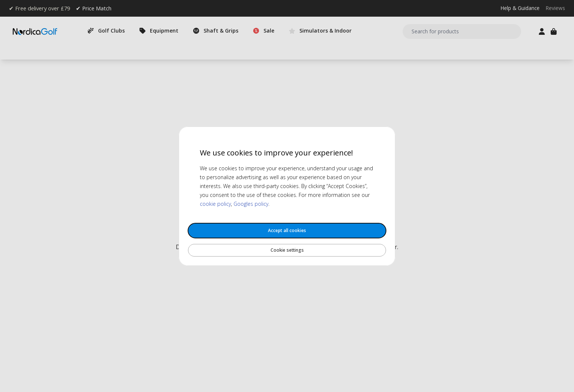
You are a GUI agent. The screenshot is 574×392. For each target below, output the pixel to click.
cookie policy (215, 204)
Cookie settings (287, 250)
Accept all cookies (287, 230)
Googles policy (251, 204)
